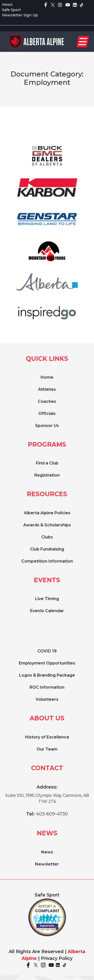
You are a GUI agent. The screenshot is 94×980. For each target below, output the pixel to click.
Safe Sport (11, 10)
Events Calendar (47, 611)
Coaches (47, 401)
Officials (47, 414)
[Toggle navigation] (83, 42)
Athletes (47, 389)
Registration (47, 475)
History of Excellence (47, 737)
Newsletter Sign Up (20, 15)
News (7, 5)
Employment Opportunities (47, 663)
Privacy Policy (57, 958)
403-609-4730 (52, 814)
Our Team (47, 749)
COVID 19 (47, 651)
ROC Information (47, 687)
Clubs (47, 537)
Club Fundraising (47, 549)
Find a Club (47, 463)
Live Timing (47, 599)
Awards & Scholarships (47, 525)
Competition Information (47, 561)
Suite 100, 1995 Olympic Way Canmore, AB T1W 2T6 (47, 798)
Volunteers (47, 699)
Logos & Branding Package (47, 675)
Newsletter (47, 864)
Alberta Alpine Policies (47, 513)
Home (47, 377)
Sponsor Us (47, 426)
